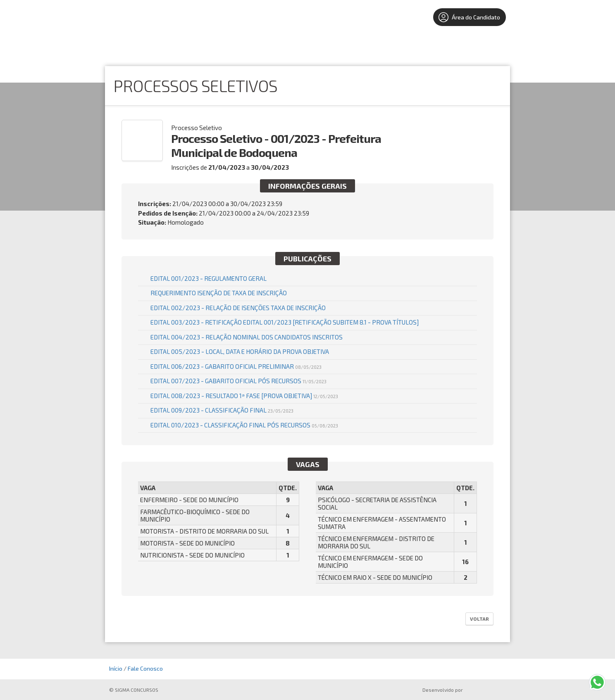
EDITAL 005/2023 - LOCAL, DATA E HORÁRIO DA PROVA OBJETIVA (240, 351)
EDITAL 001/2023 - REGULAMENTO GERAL (209, 278)
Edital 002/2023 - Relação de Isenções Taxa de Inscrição (238, 308)
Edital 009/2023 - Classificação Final (222, 410)
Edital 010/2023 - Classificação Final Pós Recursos (244, 425)
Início (116, 668)
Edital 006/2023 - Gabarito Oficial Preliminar (236, 366)
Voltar (479, 619)
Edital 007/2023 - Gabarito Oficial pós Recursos (238, 381)
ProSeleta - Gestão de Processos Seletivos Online (486, 691)
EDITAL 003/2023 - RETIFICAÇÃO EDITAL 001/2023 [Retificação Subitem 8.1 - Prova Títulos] (285, 322)
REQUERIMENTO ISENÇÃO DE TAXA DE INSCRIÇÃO (219, 293)
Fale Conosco (145, 668)
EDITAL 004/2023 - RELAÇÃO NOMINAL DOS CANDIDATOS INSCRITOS (247, 337)
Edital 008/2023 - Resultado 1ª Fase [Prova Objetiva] (244, 396)
